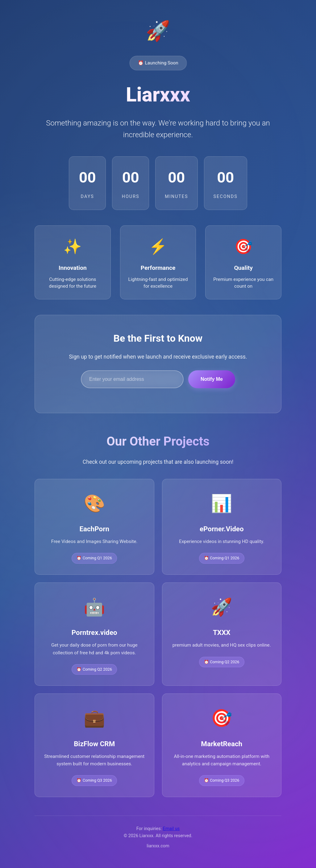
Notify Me (212, 380)
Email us (171, 829)
